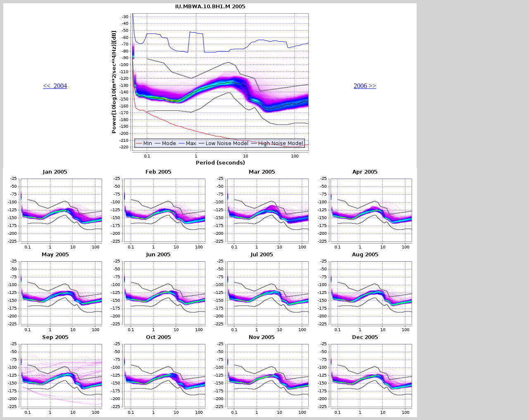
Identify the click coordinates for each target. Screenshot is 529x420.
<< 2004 (55, 86)
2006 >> (365, 86)
